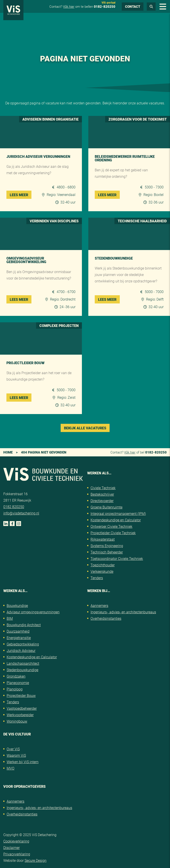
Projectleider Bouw (21, 695)
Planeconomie (18, 683)
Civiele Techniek (103, 488)
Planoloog (15, 689)
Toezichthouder (103, 565)
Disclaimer (12, 847)
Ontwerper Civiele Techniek (111, 526)
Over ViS (13, 749)
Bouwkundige (17, 605)
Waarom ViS (16, 755)
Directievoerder (102, 501)
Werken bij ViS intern (23, 762)
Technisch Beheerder (107, 552)
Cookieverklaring (16, 841)
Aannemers (99, 605)
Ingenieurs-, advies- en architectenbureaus (123, 612)
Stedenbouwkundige (22, 670)
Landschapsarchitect (23, 663)
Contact (133, 6)
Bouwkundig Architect (24, 625)
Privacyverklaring (17, 854)
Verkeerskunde (102, 571)
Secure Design (36, 860)
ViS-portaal (108, 2)
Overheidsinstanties (106, 618)
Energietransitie (19, 638)
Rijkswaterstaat (103, 539)
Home (8, 452)
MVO (11, 768)
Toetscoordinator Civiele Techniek (117, 558)
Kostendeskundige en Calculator (116, 520)
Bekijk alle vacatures (85, 428)
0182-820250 (105, 6)
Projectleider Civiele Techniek (113, 533)
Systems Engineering (107, 546)
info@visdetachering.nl (21, 513)
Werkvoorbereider (20, 715)
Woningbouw (17, 721)
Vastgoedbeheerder (22, 708)
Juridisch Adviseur (21, 650)
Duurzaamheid (18, 631)
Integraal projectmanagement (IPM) (118, 513)
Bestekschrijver (102, 494)
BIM (10, 618)
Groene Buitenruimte (106, 507)
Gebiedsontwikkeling (23, 644)
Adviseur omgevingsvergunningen (33, 612)
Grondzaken (16, 676)
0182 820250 (14, 507)
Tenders (97, 578)
